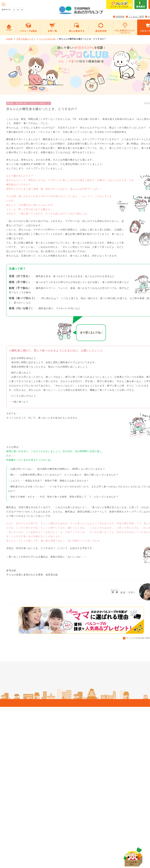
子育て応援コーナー (26, 39)
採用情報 (120, 17)
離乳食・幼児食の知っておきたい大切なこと (29, 103)
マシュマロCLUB (47, 39)
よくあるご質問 (136, 17)
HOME (10, 39)
